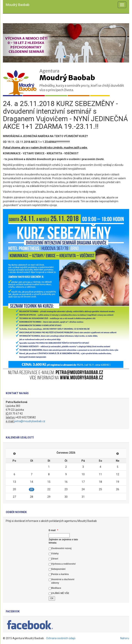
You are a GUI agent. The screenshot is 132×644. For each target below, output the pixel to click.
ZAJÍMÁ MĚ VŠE (60, 593)
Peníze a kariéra (60, 574)
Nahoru (125, 638)
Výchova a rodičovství (63, 564)
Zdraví (55, 559)
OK (52, 598)
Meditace (56, 588)
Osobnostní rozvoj (61, 548)
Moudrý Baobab (18, 5)
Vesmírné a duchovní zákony (63, 581)
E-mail (53, 530)
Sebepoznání (58, 569)
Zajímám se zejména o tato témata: (63, 541)
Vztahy (55, 554)
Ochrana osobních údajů (61, 638)
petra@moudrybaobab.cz (30, 421)
